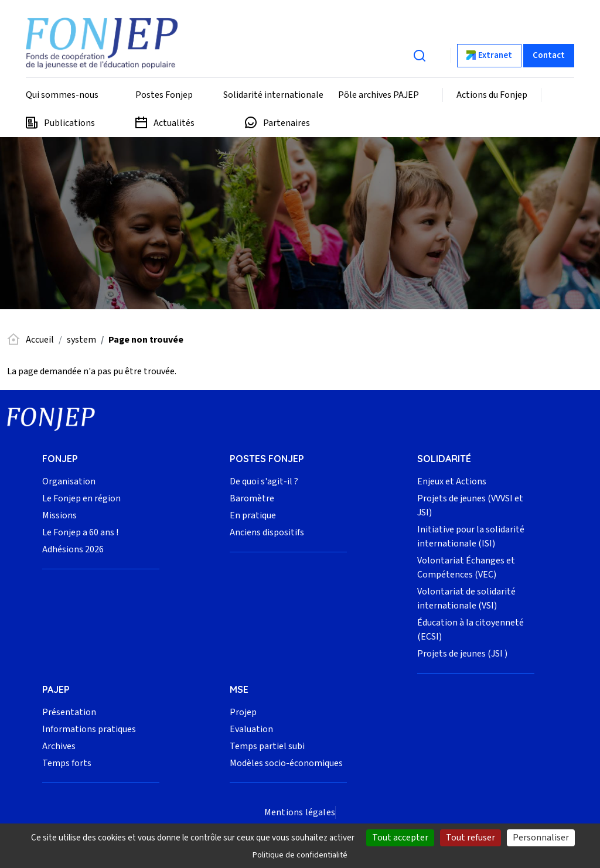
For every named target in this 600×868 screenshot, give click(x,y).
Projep (243, 712)
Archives (59, 746)
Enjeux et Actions (452, 481)
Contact (549, 55)
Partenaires (287, 123)
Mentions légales (300, 812)
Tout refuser (471, 838)
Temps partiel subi (267, 746)
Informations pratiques (89, 729)
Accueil (40, 340)
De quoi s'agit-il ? (264, 481)
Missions (59, 515)
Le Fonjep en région (81, 498)
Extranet (495, 55)
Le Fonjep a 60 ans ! (80, 532)
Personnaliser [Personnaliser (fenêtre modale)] (541, 838)
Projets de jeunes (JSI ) (462, 654)
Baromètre (252, 498)
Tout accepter (400, 838)
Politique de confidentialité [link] (300, 855)
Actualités (174, 123)
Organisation (69, 481)
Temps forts (67, 763)
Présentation (69, 712)
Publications (69, 123)
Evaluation (251, 729)
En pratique (253, 515)
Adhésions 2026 (73, 549)
